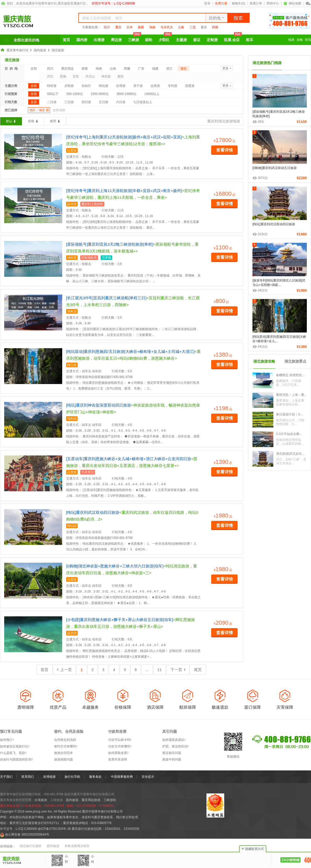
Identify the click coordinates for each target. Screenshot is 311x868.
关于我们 (6, 777)
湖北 (183, 69)
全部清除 (59, 110)
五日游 (103, 102)
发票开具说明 (118, 759)
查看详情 (224, 150)
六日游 (121, 102)
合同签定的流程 (65, 740)
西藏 (215, 27)
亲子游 (138, 86)
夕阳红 (165, 38)
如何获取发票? (118, 753)
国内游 (82, 40)
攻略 (300, 40)
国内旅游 (40, 50)
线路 (291, 40)
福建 (155, 69)
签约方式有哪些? (66, 746)
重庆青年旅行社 (18, 50)
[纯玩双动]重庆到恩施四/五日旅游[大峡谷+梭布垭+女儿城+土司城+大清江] (130, 351)
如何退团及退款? (174, 740)
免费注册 (221, 3)
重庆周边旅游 (91, 800)
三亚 (193, 27)
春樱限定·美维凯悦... (290, 375)
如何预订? (7, 740)
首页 (66, 40)
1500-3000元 (100, 94)
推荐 (53, 121)
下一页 (178, 670)
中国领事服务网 (122, 777)
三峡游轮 (110, 800)
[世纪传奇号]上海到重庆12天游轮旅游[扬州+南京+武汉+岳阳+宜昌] (124, 137)
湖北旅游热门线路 (267, 63)
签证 (197, 40)
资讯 (308, 40)
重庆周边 (67, 69)
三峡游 (135, 38)
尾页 (198, 670)
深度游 (190, 86)
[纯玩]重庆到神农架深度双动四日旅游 (99, 405)
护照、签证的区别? (175, 746)
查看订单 (256, 3)
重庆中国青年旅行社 (43, 3)
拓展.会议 (233, 38)
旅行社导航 (72, 777)
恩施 (63, 76)
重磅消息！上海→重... (291, 395)
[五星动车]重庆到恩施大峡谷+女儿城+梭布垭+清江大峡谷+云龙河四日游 (129, 459)
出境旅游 (41, 800)
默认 (9, 121)
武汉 (50, 76)
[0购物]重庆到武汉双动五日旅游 (275, 168)
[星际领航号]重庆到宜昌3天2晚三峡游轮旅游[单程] (110, 244)
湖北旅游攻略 (264, 361)
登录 (207, 3)
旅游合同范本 (64, 753)
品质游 (155, 86)
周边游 (116, 40)
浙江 (169, 69)
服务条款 (95, 777)
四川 (107, 27)
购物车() (238, 3)
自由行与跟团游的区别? (16, 759)
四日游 (86, 102)
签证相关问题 (172, 753)
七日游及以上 (143, 102)
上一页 (64, 670)
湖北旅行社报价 (31, 846)
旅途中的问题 (172, 759)
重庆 (118, 27)
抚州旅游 (53, 846)
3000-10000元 (126, 94)
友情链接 (49, 777)
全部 (34, 69)
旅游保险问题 (64, 759)
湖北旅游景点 (295, 361)
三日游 (69, 102)
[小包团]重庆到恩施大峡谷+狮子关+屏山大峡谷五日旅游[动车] (120, 620)
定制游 (212, 40)
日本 (130, 27)
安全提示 (148, 777)
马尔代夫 (167, 27)
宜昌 (76, 76)
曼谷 (204, 27)
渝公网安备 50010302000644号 (27, 835)
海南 (152, 27)
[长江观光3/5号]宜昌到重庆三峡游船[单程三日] (106, 298)
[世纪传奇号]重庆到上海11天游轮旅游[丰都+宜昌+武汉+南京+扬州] (124, 191)
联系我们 (28, 777)
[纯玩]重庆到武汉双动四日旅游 (93, 512)
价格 (31, 121)
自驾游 (121, 86)
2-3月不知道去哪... (289, 434)
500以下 (53, 94)
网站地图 (292, 3)
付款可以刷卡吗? (120, 740)
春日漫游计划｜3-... (290, 414)
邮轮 (149, 40)
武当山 (90, 76)
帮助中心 (273, 3)
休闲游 (72, 258)
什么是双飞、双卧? (13, 753)
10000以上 (152, 94)
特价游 (52, 86)
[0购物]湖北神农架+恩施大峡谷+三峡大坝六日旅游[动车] (115, 566)
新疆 (141, 27)
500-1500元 (75, 94)
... (147, 670)
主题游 (181, 40)
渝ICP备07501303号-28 (54, 829)
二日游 (52, 102)
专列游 (172, 86)
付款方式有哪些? (120, 746)
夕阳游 (69, 86)
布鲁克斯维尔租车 (77, 846)
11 (160, 670)
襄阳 (120, 76)
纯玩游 (103, 86)
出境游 (99, 40)
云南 (181, 27)
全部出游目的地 (26, 40)
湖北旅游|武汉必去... (290, 454)
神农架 (106, 76)
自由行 (86, 86)
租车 (250, 40)
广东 (141, 69)
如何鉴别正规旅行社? (15, 746)
